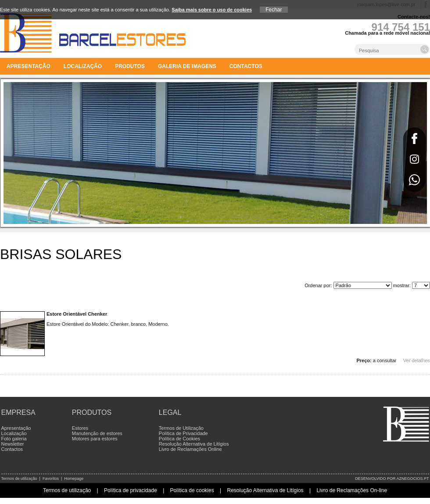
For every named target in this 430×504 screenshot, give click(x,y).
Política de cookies (192, 490)
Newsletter (13, 444)
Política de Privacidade (183, 433)
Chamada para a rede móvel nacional (387, 33)
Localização (83, 66)
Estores (80, 428)
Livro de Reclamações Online (190, 449)
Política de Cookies (179, 439)
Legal (170, 412)
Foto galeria (14, 439)
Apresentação (29, 66)
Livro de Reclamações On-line (352, 490)
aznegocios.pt (412, 479)
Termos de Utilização (181, 428)
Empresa (18, 412)
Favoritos (51, 479)
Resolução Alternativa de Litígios (194, 444)
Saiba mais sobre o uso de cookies (212, 10)
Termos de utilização (19, 479)
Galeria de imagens (187, 66)
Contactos (246, 66)
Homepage (74, 479)
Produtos (130, 66)
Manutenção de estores (97, 433)
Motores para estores (95, 439)
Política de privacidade (131, 490)
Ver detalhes (417, 360)
